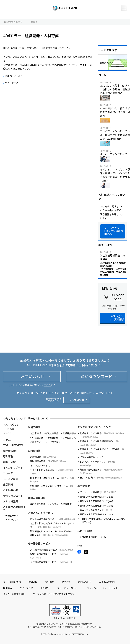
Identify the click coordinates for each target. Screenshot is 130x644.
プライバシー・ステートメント (102, 588)
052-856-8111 (71, 393)
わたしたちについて (14, 418)
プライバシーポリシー (68, 588)
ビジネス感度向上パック (92, 457)
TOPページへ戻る (14, 76)
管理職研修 (53, 438)
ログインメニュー (14, 520)
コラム (7, 440)
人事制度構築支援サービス (51, 562)
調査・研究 (9, 462)
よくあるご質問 (107, 582)
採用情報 (8, 588)
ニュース (8, 473)
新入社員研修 (52, 433)
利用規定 (45, 588)
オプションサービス (40, 466)
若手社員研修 (69, 433)
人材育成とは (12, 425)
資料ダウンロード (96, 376)
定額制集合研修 (48, 461)
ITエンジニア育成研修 (98, 492)
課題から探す (11, 451)
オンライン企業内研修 (61, 504)
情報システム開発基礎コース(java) (96, 501)
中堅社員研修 (37, 438)
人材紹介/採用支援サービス (52, 550)
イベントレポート (13, 468)
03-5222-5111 (118, 297)
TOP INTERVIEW (13, 445)
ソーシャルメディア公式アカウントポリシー (55, 594)
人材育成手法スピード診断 (93, 537)
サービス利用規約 (12, 582)
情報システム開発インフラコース (96, 510)
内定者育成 (36, 433)
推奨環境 (33, 582)
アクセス (10, 433)
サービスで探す (53, 442)
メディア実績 (11, 479)
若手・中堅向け (101, 478)
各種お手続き (12, 516)
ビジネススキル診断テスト (53, 519)
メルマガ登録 (77, 400)
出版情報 (8, 485)
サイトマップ (11, 83)
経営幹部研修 (69, 438)
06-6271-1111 (103, 393)
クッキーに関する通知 (14, 594)
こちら (47, 385)
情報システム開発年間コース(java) (96, 497)
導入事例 (8, 456)
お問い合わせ (32, 376)
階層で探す (36, 442)
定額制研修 (43, 457)
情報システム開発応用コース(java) (96, 506)
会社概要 (10, 429)
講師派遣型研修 (38, 504)
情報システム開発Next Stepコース (97, 514)
